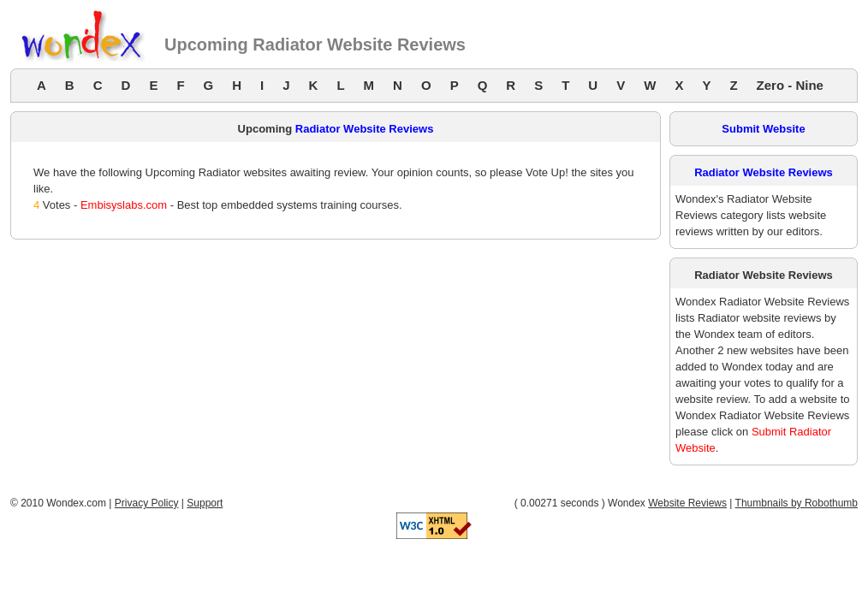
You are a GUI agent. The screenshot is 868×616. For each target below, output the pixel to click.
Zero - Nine (790, 85)
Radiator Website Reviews (365, 129)
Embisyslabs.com (124, 205)
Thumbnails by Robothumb (797, 503)
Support (205, 503)
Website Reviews (687, 503)
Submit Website (763, 129)
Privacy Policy (147, 503)
